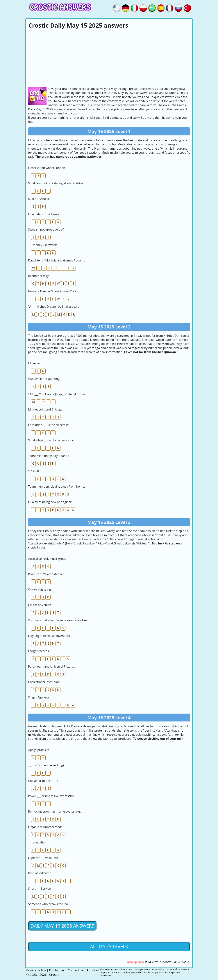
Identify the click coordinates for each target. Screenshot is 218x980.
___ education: (38, 842)
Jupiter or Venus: (40, 605)
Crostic (54, 975)
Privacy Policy (36, 970)
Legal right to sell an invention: (49, 636)
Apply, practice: (39, 750)
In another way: (39, 276)
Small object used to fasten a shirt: (52, 440)
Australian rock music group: (48, 559)
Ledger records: (39, 651)
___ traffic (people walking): (46, 765)
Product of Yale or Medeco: (47, 574)
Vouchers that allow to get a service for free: (58, 620)
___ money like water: (43, 245)
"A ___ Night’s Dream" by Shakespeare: (54, 307)
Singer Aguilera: (39, 697)
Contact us (76, 970)
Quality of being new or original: (50, 502)
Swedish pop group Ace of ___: (49, 229)
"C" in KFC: (35, 471)
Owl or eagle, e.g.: (40, 589)
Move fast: (35, 363)
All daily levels (109, 947)
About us (93, 970)
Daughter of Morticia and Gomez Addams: (57, 260)
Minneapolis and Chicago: (46, 409)
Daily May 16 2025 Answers (62, 926)
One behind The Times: (44, 214)
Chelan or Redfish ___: (43, 781)
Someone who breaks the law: (49, 904)
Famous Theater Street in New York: (53, 291)
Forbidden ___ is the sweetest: (48, 425)
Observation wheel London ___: (49, 168)
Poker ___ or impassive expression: (52, 796)
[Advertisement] (109, 57)
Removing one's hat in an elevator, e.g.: (55, 811)
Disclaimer (57, 970)
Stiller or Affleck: (39, 199)
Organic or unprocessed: (45, 827)
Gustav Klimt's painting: (44, 379)
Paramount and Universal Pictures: (52, 666)
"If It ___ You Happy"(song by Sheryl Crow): (57, 394)
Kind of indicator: (40, 873)
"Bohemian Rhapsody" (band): (49, 456)
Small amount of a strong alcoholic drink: (56, 183)
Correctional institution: (44, 682)
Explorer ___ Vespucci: (43, 858)
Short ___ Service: (40, 889)
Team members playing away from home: (57, 487)
